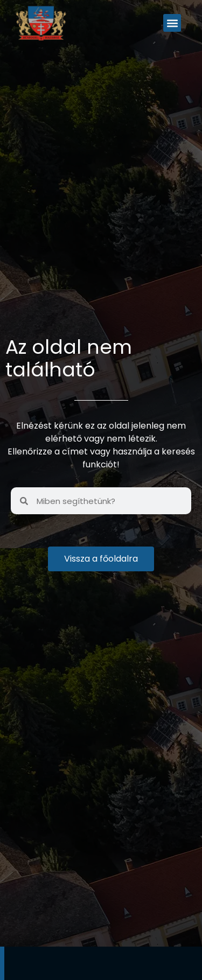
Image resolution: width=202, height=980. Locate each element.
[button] (172, 23)
